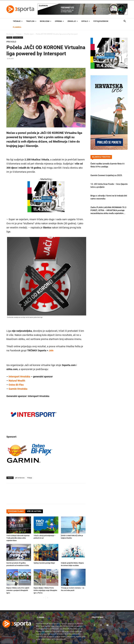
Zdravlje (73, 21)
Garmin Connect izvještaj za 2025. (106, 175)
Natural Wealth (17, 381)
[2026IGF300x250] (46, 214)
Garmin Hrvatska (18, 389)
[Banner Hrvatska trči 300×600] (109, 149)
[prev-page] (44, 598)
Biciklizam (46, 21)
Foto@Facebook (101, 21)
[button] (125, 21)
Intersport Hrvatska (19, 377)
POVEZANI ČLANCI (16, 511)
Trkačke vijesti (29, 34)
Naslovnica (10, 34)
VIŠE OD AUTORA (34, 511)
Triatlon (31, 21)
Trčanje (18, 21)
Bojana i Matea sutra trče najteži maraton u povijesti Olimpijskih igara (18, 590)
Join (51, 350)
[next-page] (48, 598)
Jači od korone (20, 478)
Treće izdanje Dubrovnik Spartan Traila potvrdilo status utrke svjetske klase (18, 538)
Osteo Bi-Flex (16, 385)
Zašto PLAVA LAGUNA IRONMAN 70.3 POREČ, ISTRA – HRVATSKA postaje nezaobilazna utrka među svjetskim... (108, 210)
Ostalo (86, 21)
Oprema (59, 21)
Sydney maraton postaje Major (44, 563)
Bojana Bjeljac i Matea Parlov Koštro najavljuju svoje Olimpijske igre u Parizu (45, 590)
